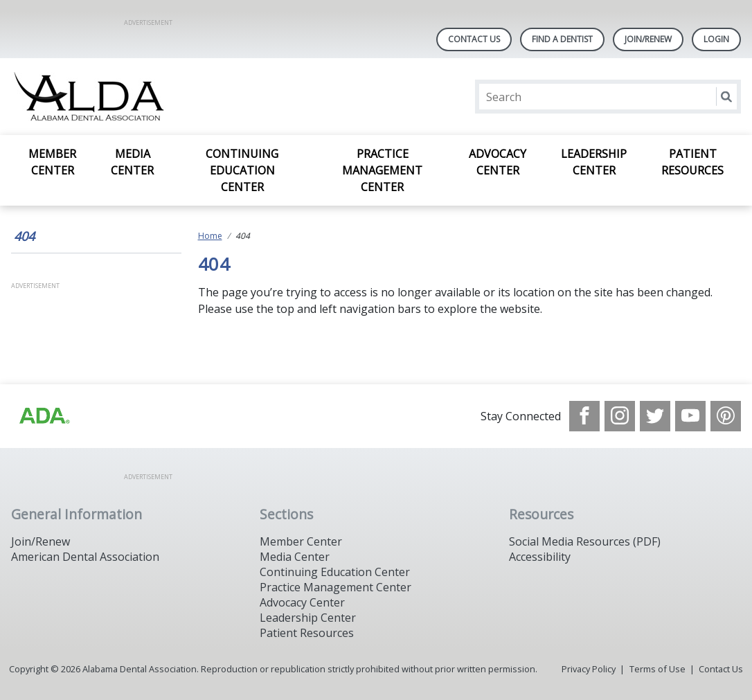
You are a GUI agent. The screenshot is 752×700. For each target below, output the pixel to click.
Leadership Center (594, 162)
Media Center (132, 162)
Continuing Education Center (242, 170)
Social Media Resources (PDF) (585, 541)
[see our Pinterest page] (726, 416)
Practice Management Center (382, 170)
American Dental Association (85, 557)
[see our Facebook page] (584, 416)
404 (24, 236)
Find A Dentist (562, 39)
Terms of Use (657, 669)
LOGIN (716, 39)
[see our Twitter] (655, 416)
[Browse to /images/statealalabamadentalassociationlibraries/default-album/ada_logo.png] (44, 416)
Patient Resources (692, 162)
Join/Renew (648, 39)
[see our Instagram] (620, 416)
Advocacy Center (498, 162)
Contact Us (474, 39)
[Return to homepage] (190, 97)
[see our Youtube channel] (690, 416)
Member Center (52, 162)
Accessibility (540, 557)
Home (210, 236)
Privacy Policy (589, 669)
